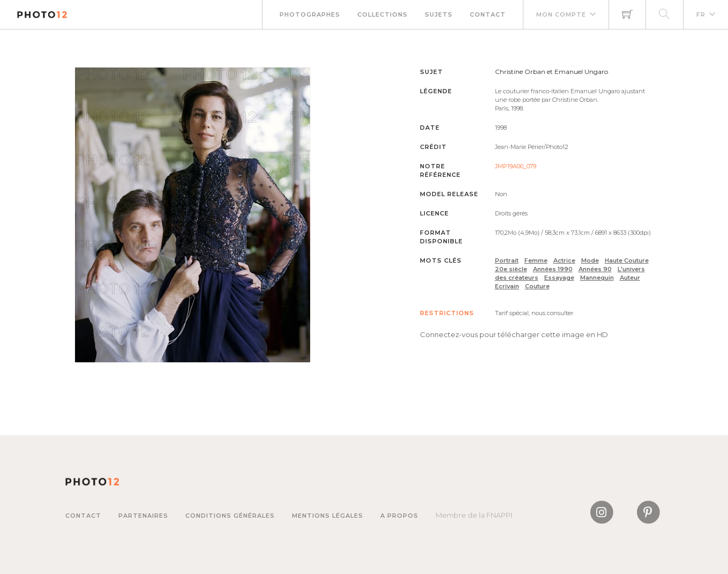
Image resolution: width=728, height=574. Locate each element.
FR (701, 14)
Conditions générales (230, 516)
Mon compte (561, 14)
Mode (590, 260)
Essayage (559, 278)
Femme (536, 260)
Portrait (507, 260)
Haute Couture (627, 260)
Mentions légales (328, 516)
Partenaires (143, 516)
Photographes (310, 14)
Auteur (630, 278)
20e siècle (511, 269)
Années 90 (595, 269)
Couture (537, 286)
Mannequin (597, 278)
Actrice (564, 260)
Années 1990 (553, 269)
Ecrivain (507, 286)
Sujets (439, 14)
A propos (399, 516)
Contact (488, 14)
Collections (382, 14)
